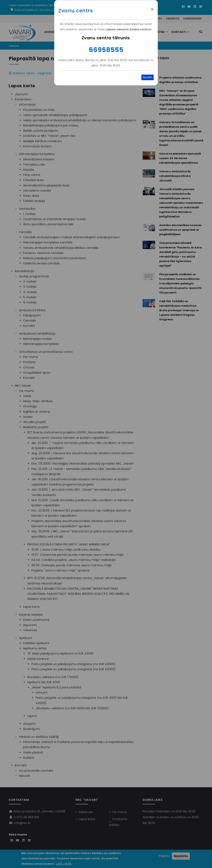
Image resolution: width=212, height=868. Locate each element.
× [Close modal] (152, 10)
